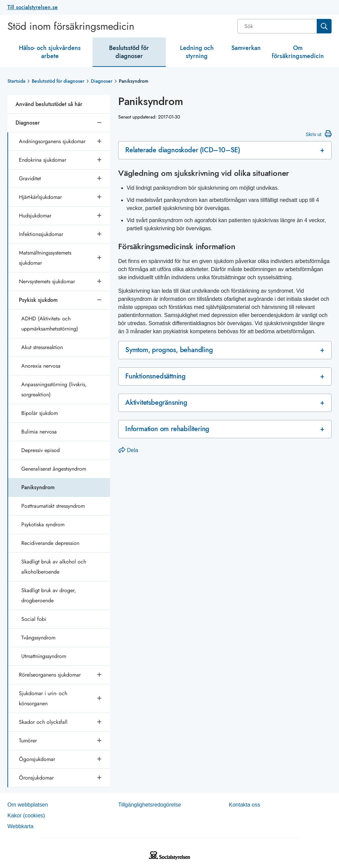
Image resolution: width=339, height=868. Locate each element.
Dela (128, 450)
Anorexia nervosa (41, 366)
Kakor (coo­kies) (26, 816)
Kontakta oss (245, 805)
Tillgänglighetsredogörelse (150, 805)
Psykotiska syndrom (43, 524)
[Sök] (278, 26)
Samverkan (246, 48)
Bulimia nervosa (39, 432)
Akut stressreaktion (42, 347)
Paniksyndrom (38, 487)
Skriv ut (319, 134)
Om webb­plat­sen (28, 805)
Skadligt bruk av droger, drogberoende (49, 595)
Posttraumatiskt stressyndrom (53, 506)
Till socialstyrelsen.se (33, 7)
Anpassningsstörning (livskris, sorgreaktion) (54, 389)
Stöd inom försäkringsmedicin (71, 26)
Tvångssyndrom (38, 638)
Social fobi (34, 619)
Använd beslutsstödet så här (49, 104)
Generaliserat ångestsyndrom (54, 469)
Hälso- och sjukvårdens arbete (50, 52)
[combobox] (284, 26)
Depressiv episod (41, 450)
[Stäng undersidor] (100, 123)
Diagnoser (102, 81)
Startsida (16, 81)
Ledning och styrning (197, 52)
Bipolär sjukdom (40, 413)
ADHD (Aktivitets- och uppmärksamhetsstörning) (50, 324)
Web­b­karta (20, 826)
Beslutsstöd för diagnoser (129, 52)
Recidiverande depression (50, 543)
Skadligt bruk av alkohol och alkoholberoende (54, 567)
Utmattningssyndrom (44, 656)
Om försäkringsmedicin (298, 52)
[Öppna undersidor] (100, 141)
